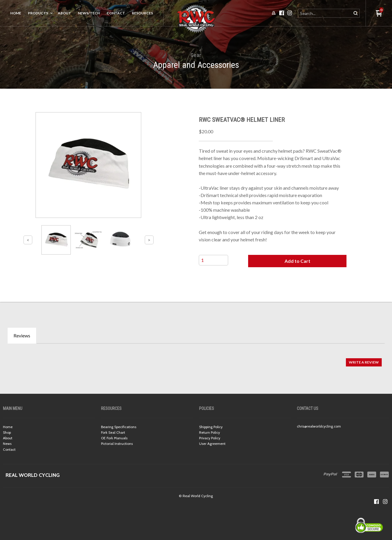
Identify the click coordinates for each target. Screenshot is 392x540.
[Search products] (325, 13)
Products (38, 13)
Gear (196, 55)
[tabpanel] (196, 359)
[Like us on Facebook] (376, 502)
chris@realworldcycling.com (319, 426)
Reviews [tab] (22, 335)
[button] (297, 261)
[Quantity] (213, 260)
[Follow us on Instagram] (385, 502)
